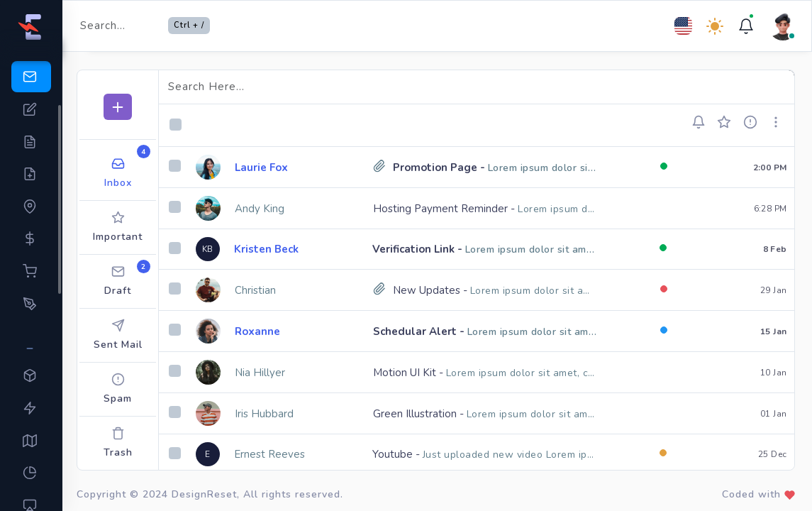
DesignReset (204, 494)
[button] (703, 122)
